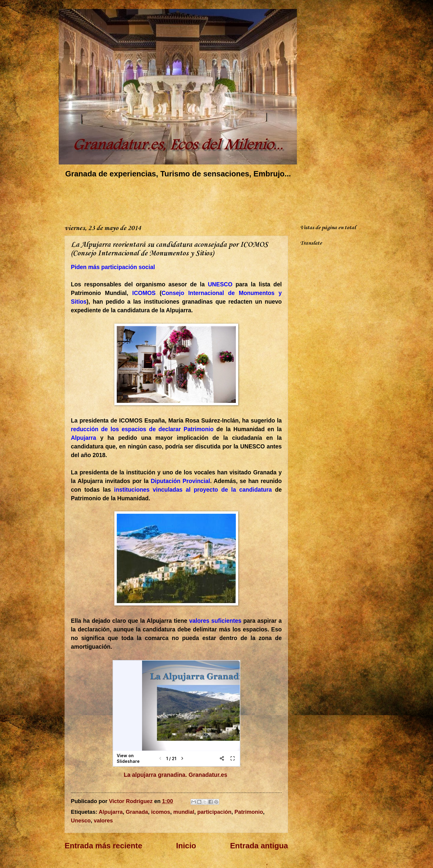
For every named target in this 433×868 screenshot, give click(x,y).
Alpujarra (111, 812)
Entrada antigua (259, 846)
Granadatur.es (209, 775)
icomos (161, 812)
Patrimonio (249, 812)
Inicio (186, 846)
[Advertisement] (173, 200)
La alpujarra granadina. (155, 775)
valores (103, 820)
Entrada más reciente (103, 846)
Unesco (81, 820)
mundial (184, 812)
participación (214, 812)
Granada (137, 812)
